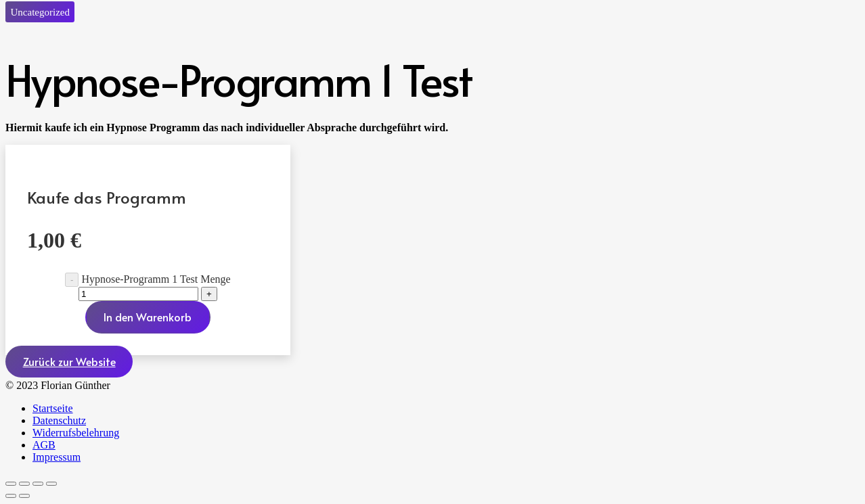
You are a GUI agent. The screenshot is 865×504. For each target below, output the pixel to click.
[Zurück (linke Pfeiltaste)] (11, 496)
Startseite (53, 408)
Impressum (57, 457)
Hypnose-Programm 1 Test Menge (156, 279)
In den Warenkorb (148, 317)
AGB (44, 445)
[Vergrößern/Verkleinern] (11, 484)
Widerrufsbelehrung (76, 433)
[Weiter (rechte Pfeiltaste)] (24, 496)
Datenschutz (59, 420)
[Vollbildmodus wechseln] (24, 484)
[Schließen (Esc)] (51, 484)
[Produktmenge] (138, 294)
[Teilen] (38, 484)
